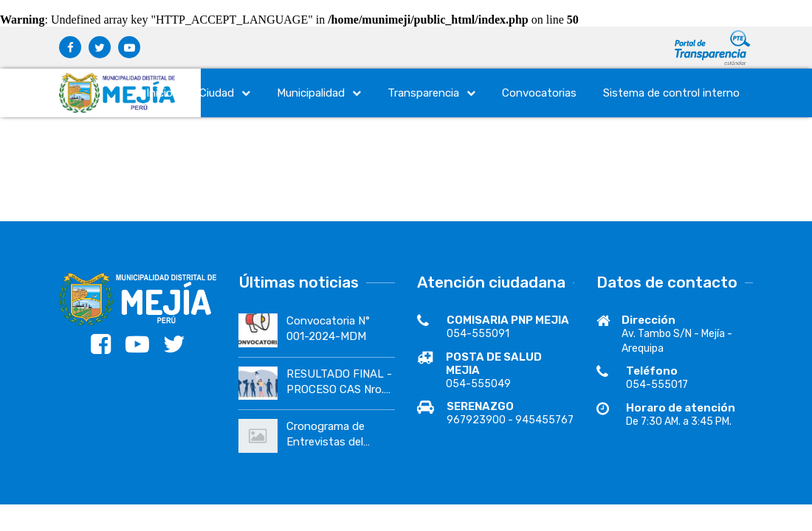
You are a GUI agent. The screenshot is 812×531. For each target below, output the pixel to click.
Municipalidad (319, 93)
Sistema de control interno (671, 93)
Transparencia (431, 93)
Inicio (159, 93)
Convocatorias (539, 93)
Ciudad (225, 93)
